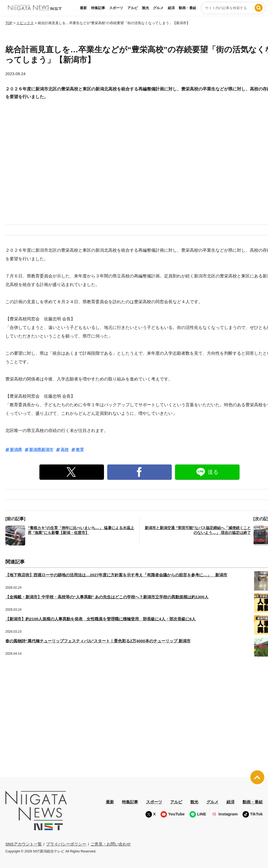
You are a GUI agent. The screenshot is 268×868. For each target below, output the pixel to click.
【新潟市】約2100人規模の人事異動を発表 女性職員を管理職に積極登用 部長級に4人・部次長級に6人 (100, 619)
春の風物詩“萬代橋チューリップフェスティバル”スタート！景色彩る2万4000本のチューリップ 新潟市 (98, 641)
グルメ (158, 8)
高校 (65, 450)
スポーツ (116, 8)
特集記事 (98, 8)
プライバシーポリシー (66, 844)
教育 (80, 450)
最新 (83, 8)
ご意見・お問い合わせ (111, 844)
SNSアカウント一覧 (24, 844)
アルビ (133, 8)
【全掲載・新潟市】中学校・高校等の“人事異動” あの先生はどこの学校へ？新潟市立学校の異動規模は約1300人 (107, 597)
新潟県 (16, 450)
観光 (146, 8)
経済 (171, 8)
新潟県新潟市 (41, 450)
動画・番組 (187, 8)
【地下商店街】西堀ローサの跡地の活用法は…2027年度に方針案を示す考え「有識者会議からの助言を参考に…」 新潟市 (116, 575)
